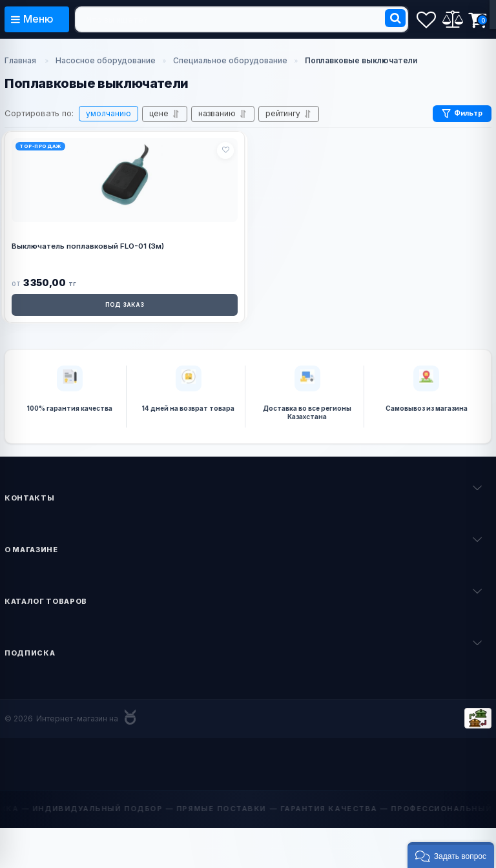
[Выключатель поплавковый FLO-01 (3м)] (125, 177)
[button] (451, 855)
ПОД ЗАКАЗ (125, 305)
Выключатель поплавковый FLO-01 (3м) (88, 246)
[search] (242, 19)
